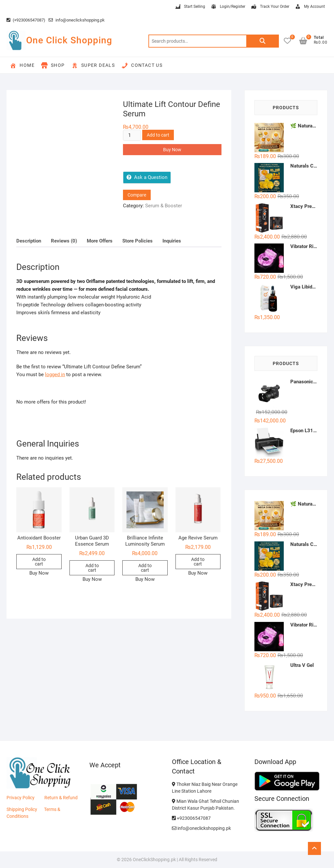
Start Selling (190, 7)
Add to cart (158, 135)
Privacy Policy (21, 798)
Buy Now (172, 150)
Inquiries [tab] (172, 241)
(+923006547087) (26, 20)
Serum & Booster (164, 206)
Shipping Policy (22, 809)
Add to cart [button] (39, 562)
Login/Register (228, 7)
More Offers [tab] (100, 241)
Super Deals (93, 66)
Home (22, 66)
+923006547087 (191, 818)
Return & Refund (61, 798)
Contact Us (142, 66)
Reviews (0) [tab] (64, 241)
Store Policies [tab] (137, 241)
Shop (53, 66)
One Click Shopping (69, 40)
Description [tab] (29, 241)
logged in (55, 375)
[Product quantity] (132, 135)
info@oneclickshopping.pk (77, 20)
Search (263, 41)
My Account (310, 7)
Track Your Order (270, 7)
